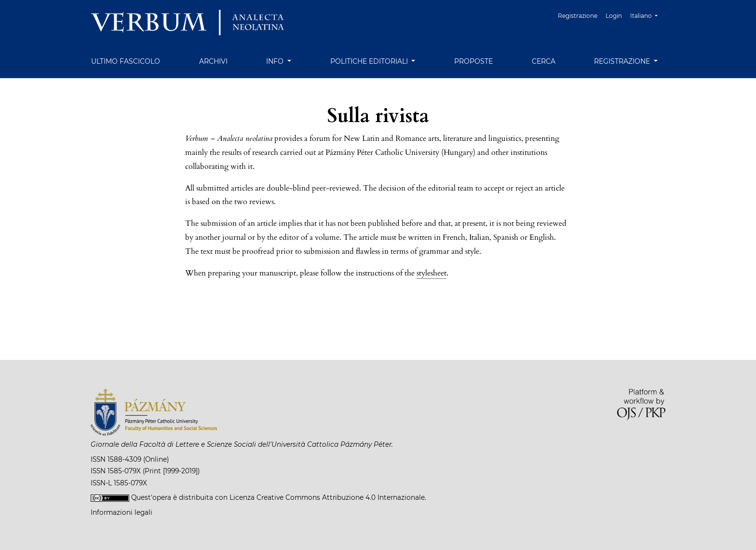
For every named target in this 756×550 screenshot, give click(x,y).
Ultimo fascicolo (126, 61)
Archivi (213, 61)
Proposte (473, 61)
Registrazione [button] (623, 61)
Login (614, 16)
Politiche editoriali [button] (370, 61)
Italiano (648, 15)
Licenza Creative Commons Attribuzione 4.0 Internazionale (327, 497)
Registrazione (578, 16)
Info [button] (276, 61)
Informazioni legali (121, 512)
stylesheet (432, 273)
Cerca (544, 61)
